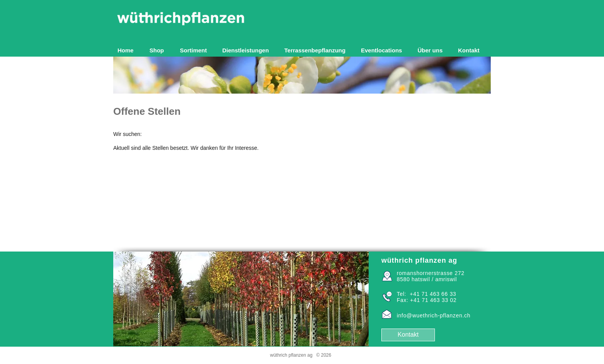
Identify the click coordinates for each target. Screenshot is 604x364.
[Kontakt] (408, 335)
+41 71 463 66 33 (433, 294)
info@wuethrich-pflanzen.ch (434, 315)
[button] (195, 50)
